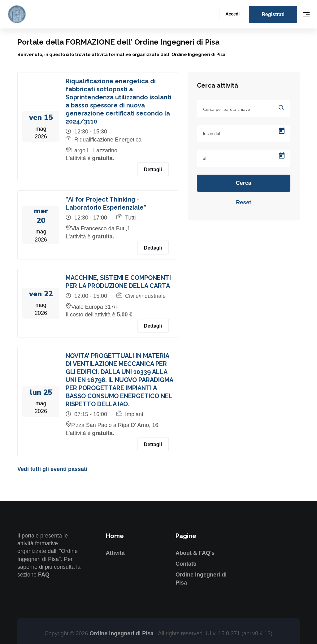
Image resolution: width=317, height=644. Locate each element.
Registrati (273, 14)
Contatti (186, 564)
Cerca (244, 183)
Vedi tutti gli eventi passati (52, 469)
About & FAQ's (195, 553)
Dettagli (153, 170)
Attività (115, 553)
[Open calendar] (282, 131)
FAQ (44, 575)
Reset (243, 202)
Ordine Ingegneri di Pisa (122, 633)
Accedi (232, 14)
